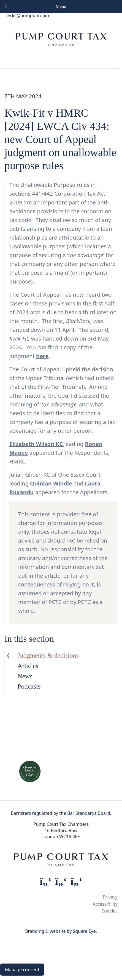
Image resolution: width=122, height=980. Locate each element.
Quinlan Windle (51, 483)
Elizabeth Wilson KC (37, 444)
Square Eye (84, 931)
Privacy (110, 897)
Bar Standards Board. (89, 813)
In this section (29, 639)
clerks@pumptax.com (27, 16)
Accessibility (105, 904)
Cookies (109, 911)
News (25, 676)
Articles (28, 666)
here (42, 356)
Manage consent (22, 970)
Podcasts (29, 686)
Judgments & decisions (48, 655)
